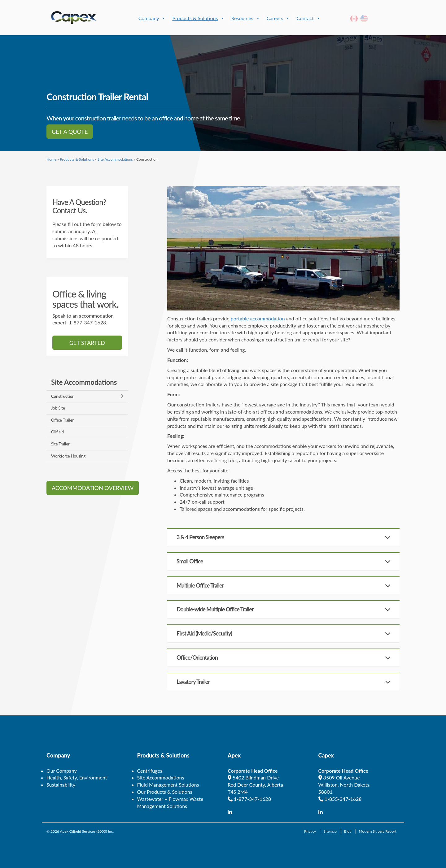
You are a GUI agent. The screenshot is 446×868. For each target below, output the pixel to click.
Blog (348, 831)
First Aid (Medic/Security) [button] (204, 633)
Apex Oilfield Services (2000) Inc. (87, 831)
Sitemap (330, 831)
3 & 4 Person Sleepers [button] (200, 537)
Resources (245, 18)
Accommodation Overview (93, 488)
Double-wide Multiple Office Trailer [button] (215, 609)
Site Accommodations (115, 159)
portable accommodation (258, 318)
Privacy (310, 831)
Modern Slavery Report (378, 831)
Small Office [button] (190, 561)
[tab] (283, 537)
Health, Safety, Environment (77, 777)
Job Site (58, 408)
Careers (278, 18)
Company (152, 18)
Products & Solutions (198, 18)
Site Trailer (60, 444)
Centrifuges (150, 771)
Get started (87, 343)
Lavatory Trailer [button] (193, 682)
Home (51, 159)
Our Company (62, 771)
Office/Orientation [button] (197, 658)
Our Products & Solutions (165, 792)
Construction (63, 396)
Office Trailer (62, 420)
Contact (308, 18)
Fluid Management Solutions (168, 785)
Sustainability (61, 785)
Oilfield (57, 432)
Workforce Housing (68, 456)
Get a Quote (70, 132)
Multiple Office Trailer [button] (200, 585)
